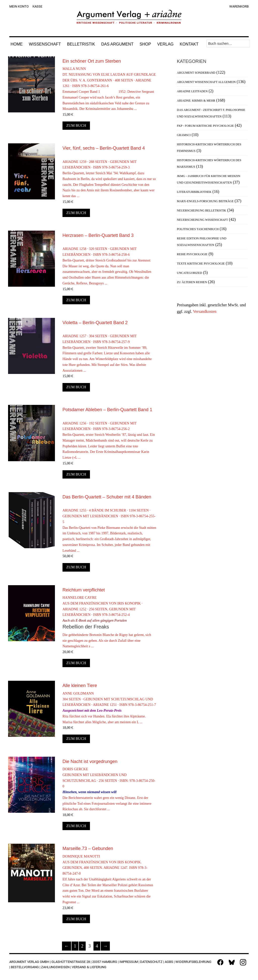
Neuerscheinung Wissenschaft (202, 220)
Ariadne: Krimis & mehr (196, 101)
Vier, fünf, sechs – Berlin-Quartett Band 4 (104, 148)
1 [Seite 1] (75, 946)
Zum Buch (76, 125)
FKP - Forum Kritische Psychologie (205, 126)
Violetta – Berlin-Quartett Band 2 (95, 323)
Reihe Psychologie (192, 254)
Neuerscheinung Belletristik (202, 210)
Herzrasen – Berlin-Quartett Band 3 (98, 235)
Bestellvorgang (25, 967)
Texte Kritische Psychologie (201, 264)
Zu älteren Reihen (192, 282)
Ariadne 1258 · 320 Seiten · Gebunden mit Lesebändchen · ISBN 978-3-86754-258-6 (109, 264)
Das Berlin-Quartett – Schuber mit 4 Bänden (107, 497)
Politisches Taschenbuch (198, 229)
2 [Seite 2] (82, 946)
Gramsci (184, 135)
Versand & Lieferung (89, 967)
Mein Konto (19, 6)
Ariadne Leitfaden (192, 91)
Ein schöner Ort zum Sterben (92, 61)
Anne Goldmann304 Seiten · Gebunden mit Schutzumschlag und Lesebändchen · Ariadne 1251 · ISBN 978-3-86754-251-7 (109, 708)
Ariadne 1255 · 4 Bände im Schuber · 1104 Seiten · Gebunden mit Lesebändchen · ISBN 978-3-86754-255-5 (109, 528)
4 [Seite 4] (97, 946)
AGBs (169, 962)
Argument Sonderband (196, 73)
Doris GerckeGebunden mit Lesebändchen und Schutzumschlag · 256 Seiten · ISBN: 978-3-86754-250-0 (109, 790)
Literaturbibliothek (194, 192)
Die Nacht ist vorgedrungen (90, 761)
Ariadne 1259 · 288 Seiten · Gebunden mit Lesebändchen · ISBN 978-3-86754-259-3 (109, 177)
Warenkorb (239, 6)
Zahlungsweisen (55, 967)
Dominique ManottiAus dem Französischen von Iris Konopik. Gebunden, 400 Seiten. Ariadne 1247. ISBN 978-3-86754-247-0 (109, 880)
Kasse (37, 6)
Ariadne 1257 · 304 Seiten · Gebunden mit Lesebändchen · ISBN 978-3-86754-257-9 (109, 351)
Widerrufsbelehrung (193, 962)
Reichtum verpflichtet (84, 590)
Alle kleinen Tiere (80, 686)
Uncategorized (189, 273)
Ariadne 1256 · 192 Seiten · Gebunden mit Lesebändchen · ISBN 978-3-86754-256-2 (109, 438)
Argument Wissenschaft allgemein (206, 82)
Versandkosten (205, 311)
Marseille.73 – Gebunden (88, 848)
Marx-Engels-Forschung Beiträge (205, 201)
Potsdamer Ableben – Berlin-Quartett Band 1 (107, 410)
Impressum (129, 962)
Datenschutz (151, 962)
